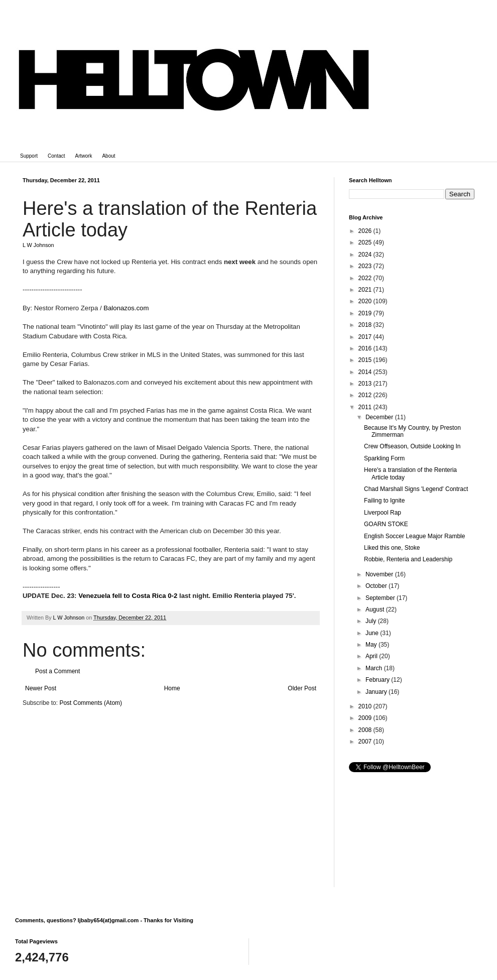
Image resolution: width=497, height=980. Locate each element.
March (375, 668)
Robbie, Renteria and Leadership (408, 559)
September (381, 598)
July (372, 621)
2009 (366, 718)
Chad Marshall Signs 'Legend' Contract (416, 489)
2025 (366, 242)
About (108, 156)
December (380, 417)
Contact (56, 156)
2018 (366, 325)
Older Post (302, 688)
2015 (366, 360)
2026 (366, 231)
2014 (366, 372)
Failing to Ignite (384, 501)
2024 (366, 255)
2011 (366, 407)
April (372, 656)
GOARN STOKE (386, 524)
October (377, 586)
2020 (366, 301)
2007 (366, 742)
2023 (366, 266)
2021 (366, 290)
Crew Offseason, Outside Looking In (412, 446)
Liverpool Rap (383, 513)
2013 (366, 384)
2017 (366, 337)
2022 (366, 278)
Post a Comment (57, 671)
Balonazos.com (126, 308)
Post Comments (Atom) (91, 703)
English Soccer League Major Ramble (414, 536)
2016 (366, 348)
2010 (366, 706)
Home (172, 688)
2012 (366, 395)
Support (29, 156)
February (378, 680)
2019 (366, 313)
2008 (366, 730)
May (372, 645)
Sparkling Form (384, 458)
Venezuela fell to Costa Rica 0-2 (128, 596)
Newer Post (41, 688)
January (377, 692)
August (376, 609)
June (373, 633)
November (380, 574)
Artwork (84, 156)
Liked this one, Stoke (392, 548)
